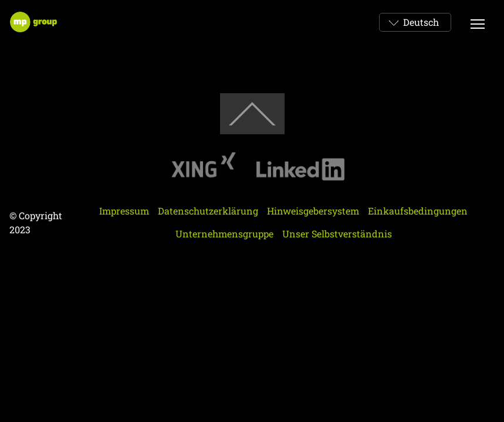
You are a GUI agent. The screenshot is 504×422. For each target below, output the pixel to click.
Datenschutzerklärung (208, 211)
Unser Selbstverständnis (337, 234)
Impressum (124, 211)
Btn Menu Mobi (478, 21)
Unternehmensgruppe (224, 234)
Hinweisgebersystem (313, 211)
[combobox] (415, 22)
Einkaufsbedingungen (418, 211)
